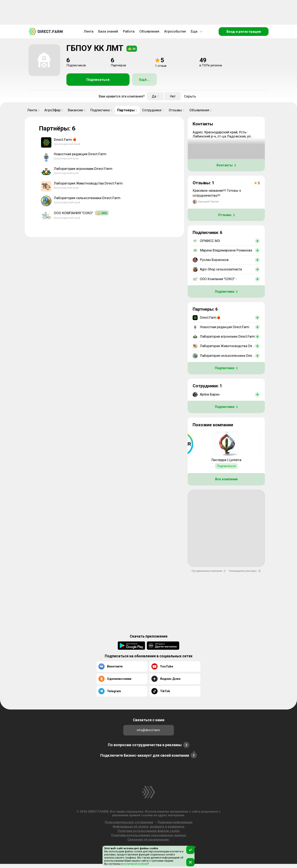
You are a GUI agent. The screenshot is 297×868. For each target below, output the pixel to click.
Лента (89, 31)
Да (155, 96)
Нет (173, 96)
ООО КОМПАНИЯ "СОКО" (73, 213)
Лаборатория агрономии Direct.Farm (83, 169)
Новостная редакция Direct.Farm (80, 154)
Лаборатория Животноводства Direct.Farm (88, 183)
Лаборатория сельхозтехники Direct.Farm (87, 198)
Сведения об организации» (148, 840)
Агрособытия (175, 31)
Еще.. (197, 31)
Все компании (226, 479)
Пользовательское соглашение (129, 822)
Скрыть (190, 96)
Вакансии (77, 110)
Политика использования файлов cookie (149, 831)
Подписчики (101, 110)
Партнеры (127, 110)
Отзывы (177, 110)
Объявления (149, 31)
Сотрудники (153, 110)
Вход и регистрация (244, 32)
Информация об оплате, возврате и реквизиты (149, 827)
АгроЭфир (54, 110)
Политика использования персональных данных (149, 835)
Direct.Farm (63, 140)
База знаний (108, 31)
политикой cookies (135, 864)
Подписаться (98, 80)
